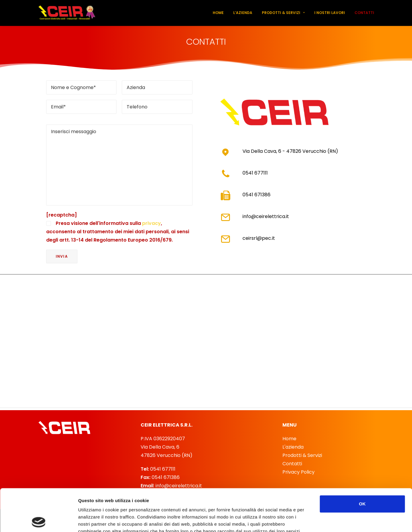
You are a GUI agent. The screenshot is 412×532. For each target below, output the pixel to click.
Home (218, 13)
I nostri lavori (330, 13)
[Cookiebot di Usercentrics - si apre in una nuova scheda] (39, 520)
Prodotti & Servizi (283, 13)
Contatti (364, 13)
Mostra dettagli (316, 520)
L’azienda (243, 13)
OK (362, 462)
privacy (151, 223)
